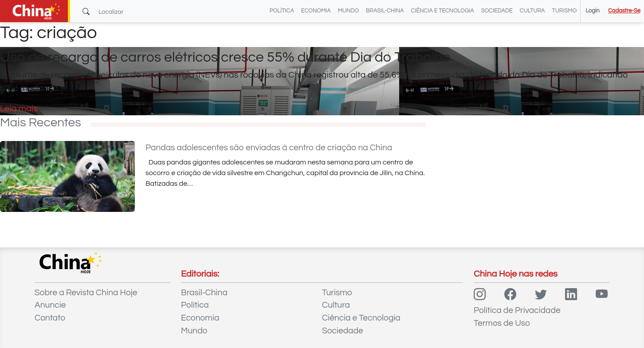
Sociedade (497, 11)
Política (282, 11)
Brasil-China (385, 11)
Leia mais (19, 109)
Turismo (565, 11)
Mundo (348, 11)
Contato (50, 318)
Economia (316, 11)
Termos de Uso (502, 323)
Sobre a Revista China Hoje (86, 293)
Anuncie (50, 305)
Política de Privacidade (517, 310)
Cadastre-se (624, 11)
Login (592, 11)
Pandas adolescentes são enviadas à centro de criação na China (269, 148)
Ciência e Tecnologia (443, 11)
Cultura (532, 11)
